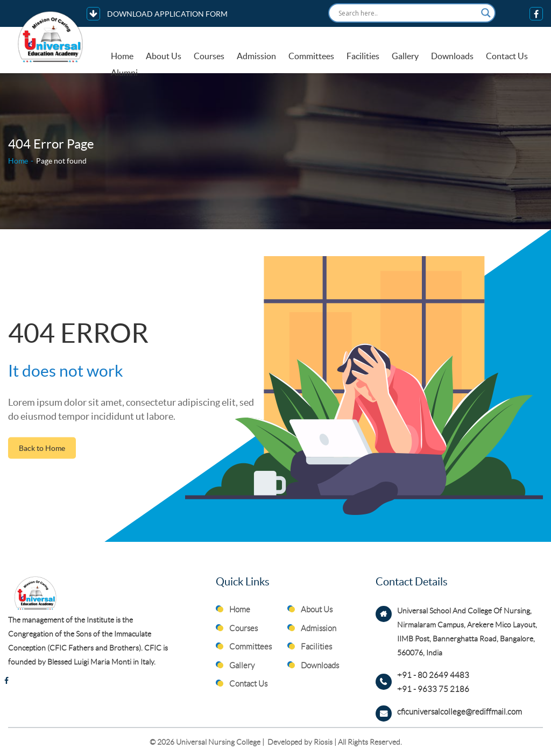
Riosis (323, 742)
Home (122, 56)
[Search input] (407, 13)
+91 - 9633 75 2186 (433, 689)
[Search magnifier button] (486, 13)
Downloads (452, 56)
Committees (311, 56)
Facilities (363, 56)
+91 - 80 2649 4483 (433, 675)
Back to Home (42, 448)
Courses (209, 56)
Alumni (124, 73)
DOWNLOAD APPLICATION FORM (157, 14)
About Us (164, 56)
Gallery (405, 56)
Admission (256, 56)
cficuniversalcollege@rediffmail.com (460, 712)
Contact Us (507, 56)
